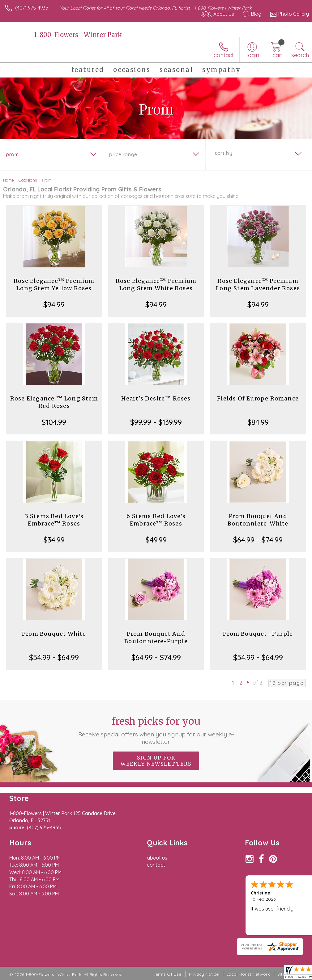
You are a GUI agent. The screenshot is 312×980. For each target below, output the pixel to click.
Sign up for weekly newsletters (156, 761)
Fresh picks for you (156, 730)
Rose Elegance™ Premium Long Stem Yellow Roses (54, 285)
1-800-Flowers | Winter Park (78, 35)
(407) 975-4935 (32, 8)
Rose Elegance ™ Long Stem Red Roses (54, 402)
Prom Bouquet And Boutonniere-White (258, 520)
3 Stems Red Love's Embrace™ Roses (54, 520)
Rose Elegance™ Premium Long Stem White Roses (156, 285)
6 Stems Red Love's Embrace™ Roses (156, 520)
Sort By (223, 153)
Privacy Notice (204, 974)
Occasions (28, 180)
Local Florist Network (248, 974)
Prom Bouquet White (54, 634)
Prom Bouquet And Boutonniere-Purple (156, 637)
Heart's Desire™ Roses (156, 398)
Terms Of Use (167, 974)
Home (9, 180)
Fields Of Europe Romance (258, 398)
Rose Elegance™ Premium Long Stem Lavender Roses (258, 285)
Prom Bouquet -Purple (258, 634)
